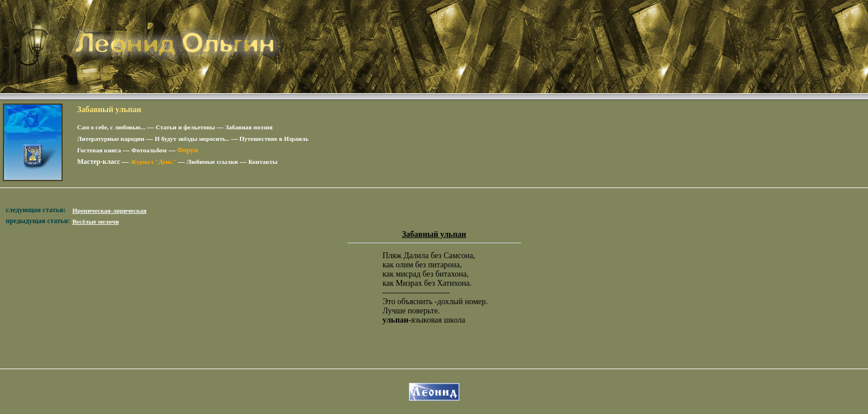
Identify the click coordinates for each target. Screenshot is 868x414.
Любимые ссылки (212, 162)
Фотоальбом (149, 150)
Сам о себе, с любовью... (111, 127)
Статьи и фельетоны (186, 127)
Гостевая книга (99, 150)
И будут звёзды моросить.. (192, 139)
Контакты (263, 162)
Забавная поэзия (249, 127)
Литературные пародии (111, 139)
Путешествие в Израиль (274, 139)
